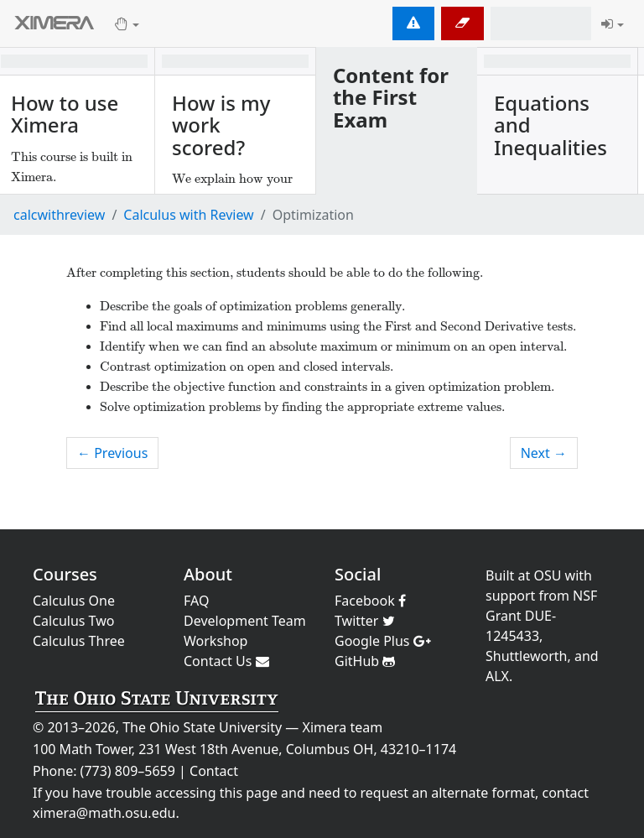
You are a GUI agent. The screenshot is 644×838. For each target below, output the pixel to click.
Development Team (245, 621)
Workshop (216, 641)
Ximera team (343, 727)
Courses (65, 574)
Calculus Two (73, 621)
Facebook (370, 601)
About (208, 574)
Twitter (365, 621)
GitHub (365, 661)
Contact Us (226, 661)
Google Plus (383, 641)
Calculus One (74, 601)
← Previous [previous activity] (112, 453)
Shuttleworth (526, 656)
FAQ (196, 601)
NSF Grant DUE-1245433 (541, 616)
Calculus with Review (188, 215)
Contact (214, 771)
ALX (497, 676)
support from (527, 596)
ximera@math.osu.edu (104, 813)
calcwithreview (59, 215)
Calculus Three (79, 641)
